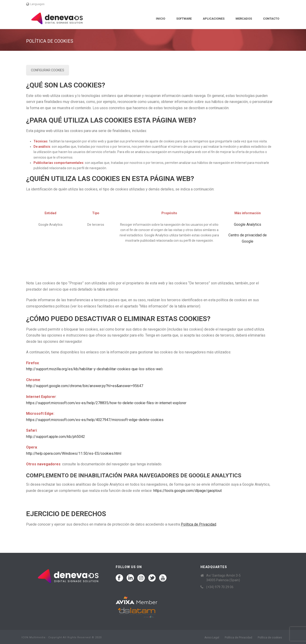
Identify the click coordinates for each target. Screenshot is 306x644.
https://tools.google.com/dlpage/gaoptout (188, 491)
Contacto (271, 19)
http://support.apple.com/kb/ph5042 (56, 437)
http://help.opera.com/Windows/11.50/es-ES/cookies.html (74, 453)
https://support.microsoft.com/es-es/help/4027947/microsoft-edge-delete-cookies (95, 420)
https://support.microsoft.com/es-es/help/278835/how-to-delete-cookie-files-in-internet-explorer (106, 403)
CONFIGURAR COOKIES (48, 70)
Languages (35, 4)
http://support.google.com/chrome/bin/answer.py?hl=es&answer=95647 (85, 386)
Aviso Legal (212, 638)
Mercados (244, 19)
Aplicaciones (214, 19)
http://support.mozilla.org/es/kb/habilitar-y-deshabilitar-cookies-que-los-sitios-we (94, 369)
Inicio (161, 19)
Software (184, 19)
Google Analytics (248, 224)
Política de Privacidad (238, 638)
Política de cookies (270, 638)
